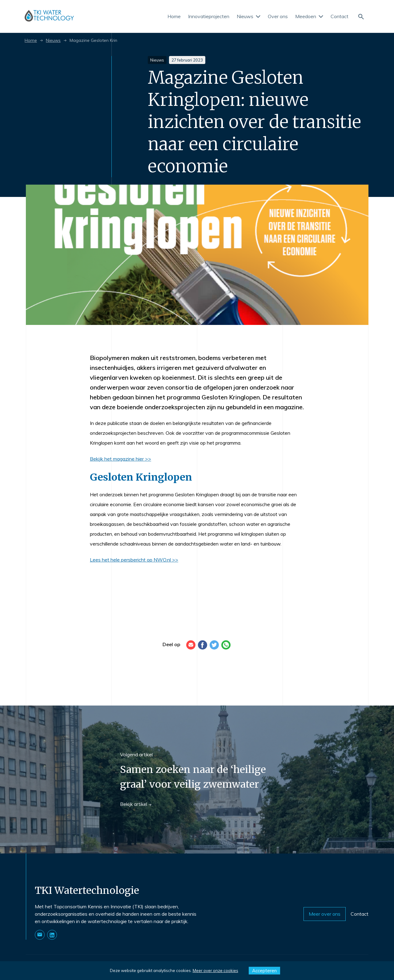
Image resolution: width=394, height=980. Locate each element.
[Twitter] (214, 645)
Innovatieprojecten (209, 16)
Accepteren (264, 971)
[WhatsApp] (226, 645)
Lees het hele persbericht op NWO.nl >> (134, 560)
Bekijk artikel (136, 804)
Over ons (278, 16)
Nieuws (249, 16)
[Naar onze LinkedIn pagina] (52, 935)
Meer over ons (325, 914)
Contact (340, 16)
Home (174, 16)
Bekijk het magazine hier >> (121, 459)
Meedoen (309, 16)
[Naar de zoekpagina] (361, 16)
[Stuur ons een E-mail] (40, 935)
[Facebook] (203, 645)
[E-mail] (191, 645)
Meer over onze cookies (215, 970)
